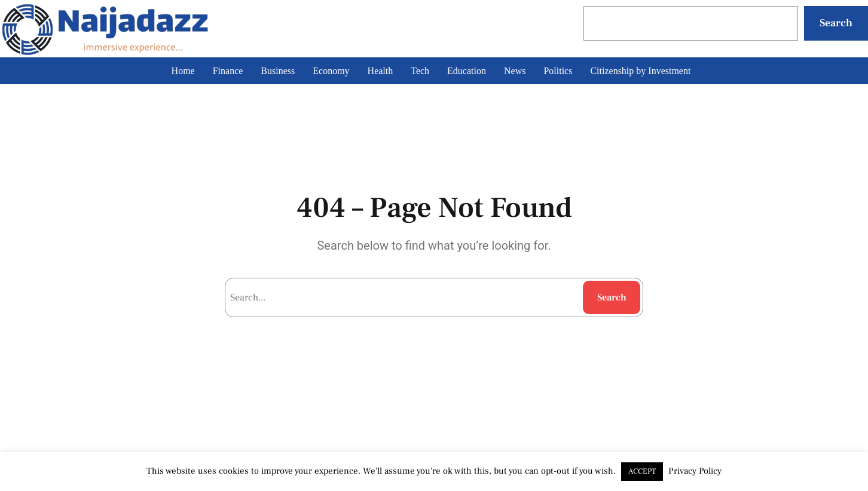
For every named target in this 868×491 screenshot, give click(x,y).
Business (278, 71)
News (515, 71)
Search (836, 23)
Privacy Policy (695, 471)
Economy (331, 71)
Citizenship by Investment (640, 71)
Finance (228, 71)
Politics (558, 71)
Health (380, 71)
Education (467, 71)
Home (183, 71)
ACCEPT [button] (642, 471)
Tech (420, 71)
